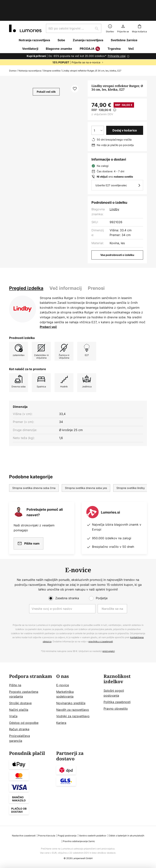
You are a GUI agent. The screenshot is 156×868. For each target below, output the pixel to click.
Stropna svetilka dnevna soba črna (34, 472)
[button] (75, 72)
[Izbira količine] (98, 114)
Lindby (114, 193)
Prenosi (96, 272)
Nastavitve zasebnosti (24, 836)
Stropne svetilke (52, 54)
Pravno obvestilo (116, 709)
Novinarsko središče (71, 703)
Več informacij (66, 272)
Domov (13, 54)
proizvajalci (109, 651)
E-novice (63, 685)
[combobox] (74, 12)
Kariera (61, 723)
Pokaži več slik (46, 75)
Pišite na (15, 685)
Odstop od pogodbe (24, 723)
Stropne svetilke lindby (131, 472)
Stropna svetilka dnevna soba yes (86, 472)
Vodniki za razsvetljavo (73, 716)
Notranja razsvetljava (30, 54)
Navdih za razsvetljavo (73, 710)
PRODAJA (90, 33)
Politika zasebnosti (117, 702)
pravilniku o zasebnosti (101, 641)
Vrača (13, 716)
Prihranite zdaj (117, 40)
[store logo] (25, 12)
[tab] (26, 272)
